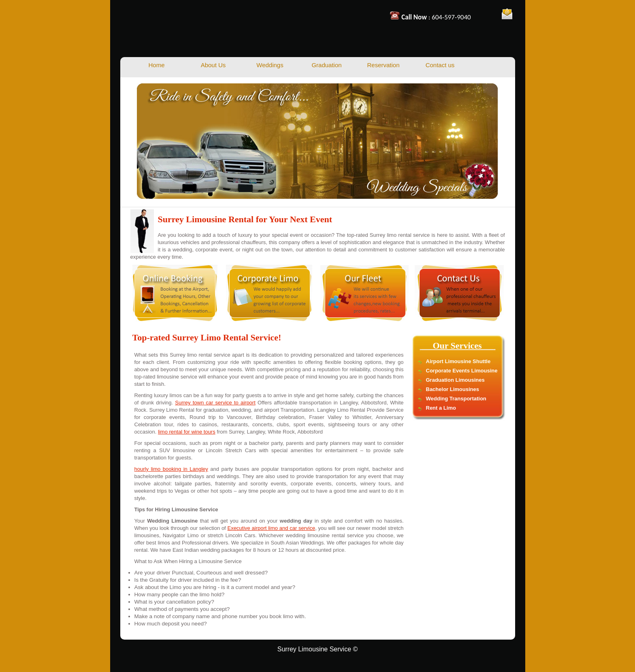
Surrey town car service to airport (215, 403)
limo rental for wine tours (187, 432)
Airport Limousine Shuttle (458, 361)
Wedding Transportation (456, 399)
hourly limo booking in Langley (171, 469)
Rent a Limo (441, 408)
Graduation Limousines (455, 380)
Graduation (326, 65)
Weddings (270, 65)
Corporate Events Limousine (462, 371)
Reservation (383, 65)
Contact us (440, 65)
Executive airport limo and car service (271, 528)
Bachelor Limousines (453, 389)
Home (156, 65)
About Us (213, 65)
